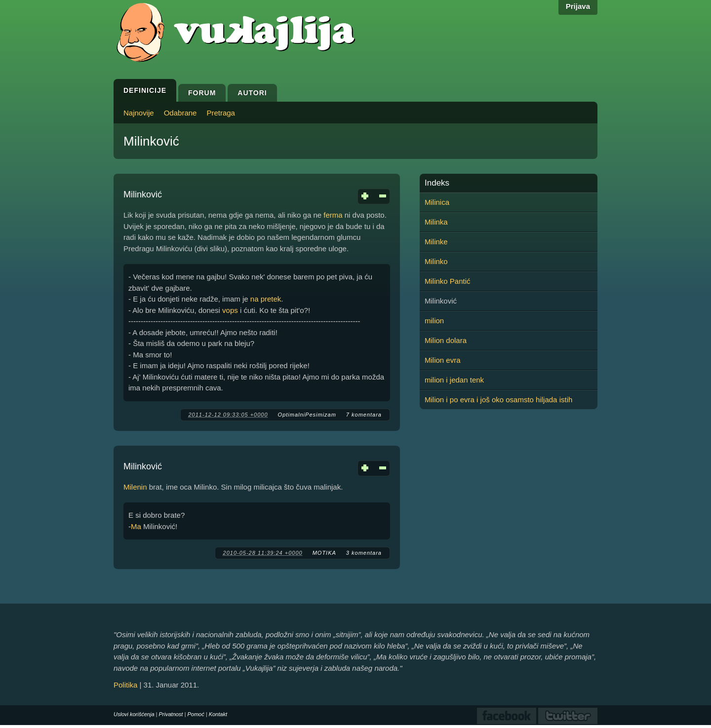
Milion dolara (446, 340)
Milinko (436, 261)
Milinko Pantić (448, 281)
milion (434, 321)
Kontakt (218, 714)
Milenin (135, 487)
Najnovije (139, 113)
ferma (333, 215)
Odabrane (180, 113)
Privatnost (171, 714)
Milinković (143, 194)
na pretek (266, 299)
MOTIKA (324, 553)
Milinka (436, 222)
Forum (202, 93)
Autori (252, 93)
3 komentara (364, 553)
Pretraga (221, 113)
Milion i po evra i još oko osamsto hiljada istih (498, 400)
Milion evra (443, 360)
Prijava (578, 6)
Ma (136, 526)
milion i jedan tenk (454, 380)
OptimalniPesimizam (307, 415)
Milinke (436, 242)
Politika (125, 685)
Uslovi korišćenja (134, 714)
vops (230, 310)
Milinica (437, 202)
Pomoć (196, 714)
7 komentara (364, 415)
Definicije (145, 90)
